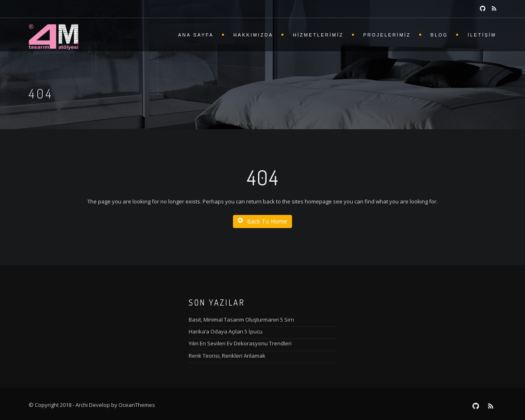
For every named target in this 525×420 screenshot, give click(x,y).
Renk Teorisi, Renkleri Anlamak (227, 356)
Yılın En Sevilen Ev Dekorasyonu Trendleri (240, 343)
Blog (439, 35)
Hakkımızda (253, 35)
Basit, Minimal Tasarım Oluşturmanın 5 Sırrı (241, 320)
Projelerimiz (387, 35)
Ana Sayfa (196, 35)
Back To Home (262, 221)
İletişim (482, 35)
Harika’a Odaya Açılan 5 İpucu (226, 331)
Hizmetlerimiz (318, 35)
